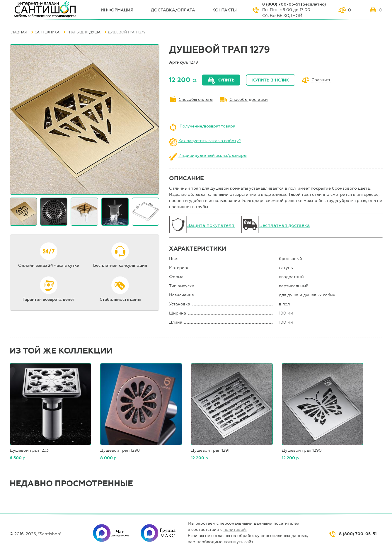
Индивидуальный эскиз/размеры (213, 156)
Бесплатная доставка (285, 225)
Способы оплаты (196, 100)
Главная (18, 32)
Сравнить (321, 80)
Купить (226, 80)
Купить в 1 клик (271, 80)
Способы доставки (249, 100)
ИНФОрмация (117, 10)
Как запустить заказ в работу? (210, 141)
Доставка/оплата (173, 10)
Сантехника (47, 32)
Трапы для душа (84, 32)
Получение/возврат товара (207, 126)
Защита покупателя (211, 225)
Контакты (225, 10)
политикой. (235, 530)
